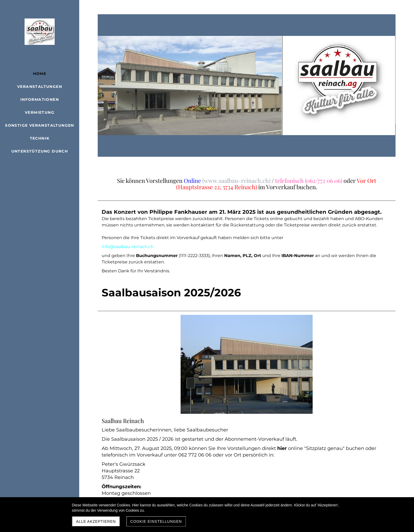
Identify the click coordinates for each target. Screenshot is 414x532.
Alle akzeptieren (96, 521)
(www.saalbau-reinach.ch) (236, 180)
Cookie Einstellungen (156, 521)
